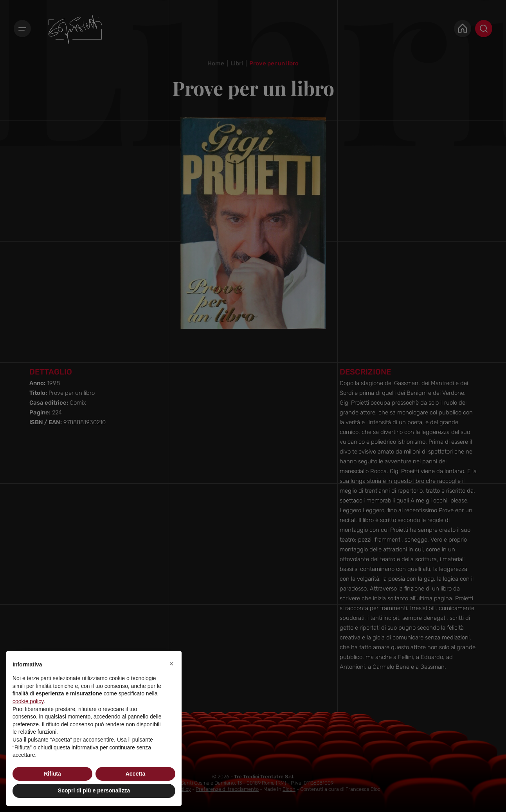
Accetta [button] (136, 774)
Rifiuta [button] (52, 774)
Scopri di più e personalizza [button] (94, 790)
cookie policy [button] (28, 701)
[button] (171, 664)
